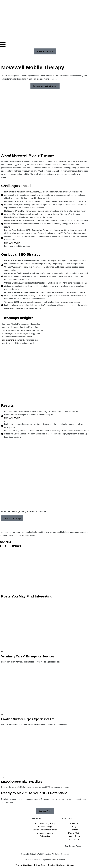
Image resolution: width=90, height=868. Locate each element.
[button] (74, 846)
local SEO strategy (12, 243)
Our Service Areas (73, 846)
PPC (2, 652)
